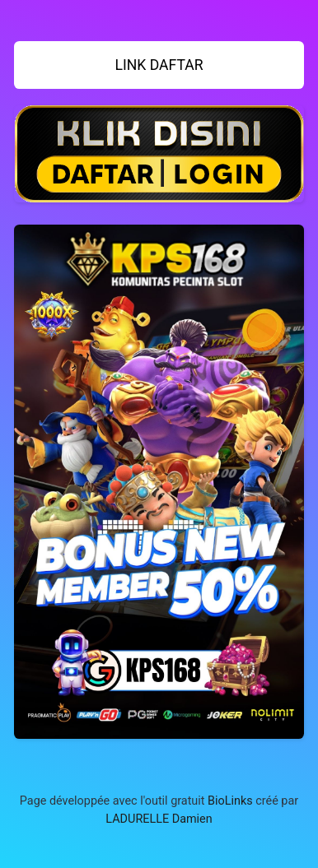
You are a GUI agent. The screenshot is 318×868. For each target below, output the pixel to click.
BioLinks (230, 801)
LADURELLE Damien (159, 819)
